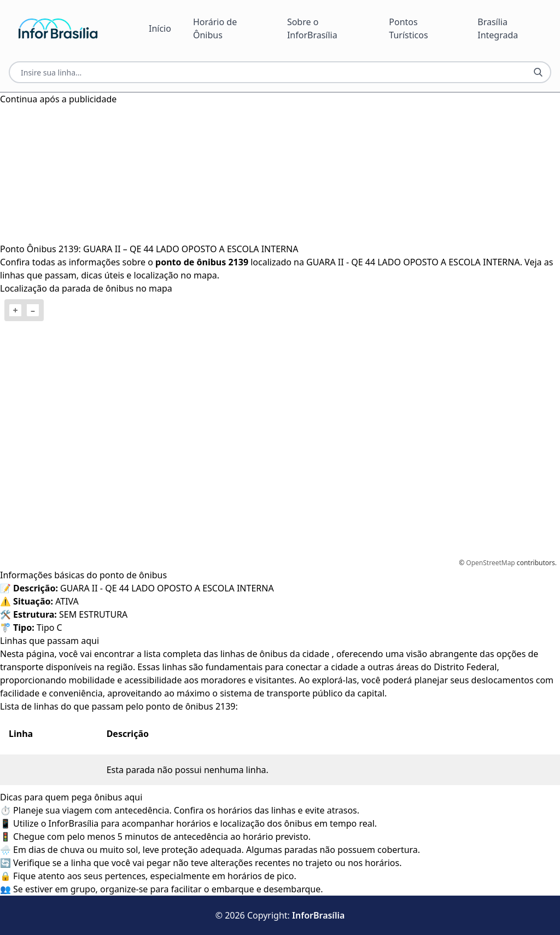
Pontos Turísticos (408, 28)
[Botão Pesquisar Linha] (538, 72)
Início (160, 28)
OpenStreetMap (490, 563)
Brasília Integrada (498, 28)
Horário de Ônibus (215, 28)
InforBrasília (318, 915)
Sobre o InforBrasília (312, 28)
